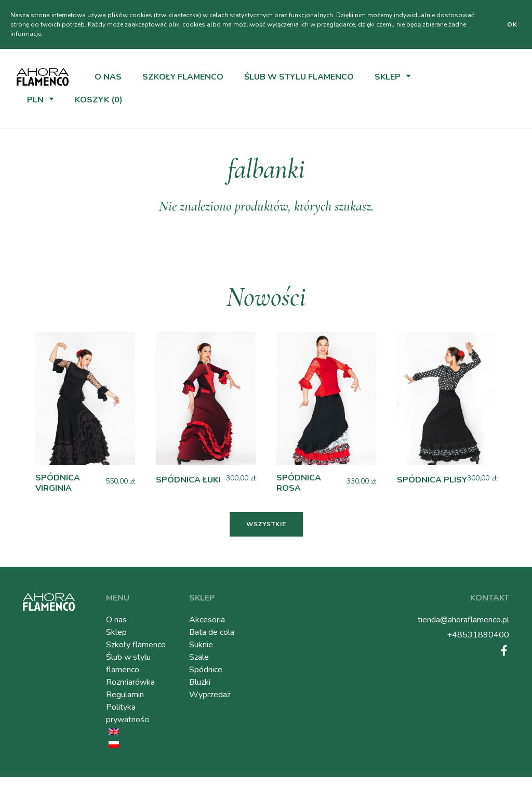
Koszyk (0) (99, 100)
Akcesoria (207, 620)
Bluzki (200, 682)
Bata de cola (212, 632)
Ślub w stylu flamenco (299, 77)
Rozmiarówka (130, 682)
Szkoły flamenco (183, 77)
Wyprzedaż (210, 695)
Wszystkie (266, 524)
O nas (108, 77)
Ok (512, 24)
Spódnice (206, 670)
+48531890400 (478, 635)
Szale (199, 657)
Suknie (201, 645)
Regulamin (125, 695)
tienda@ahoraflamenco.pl (463, 620)
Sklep (388, 77)
